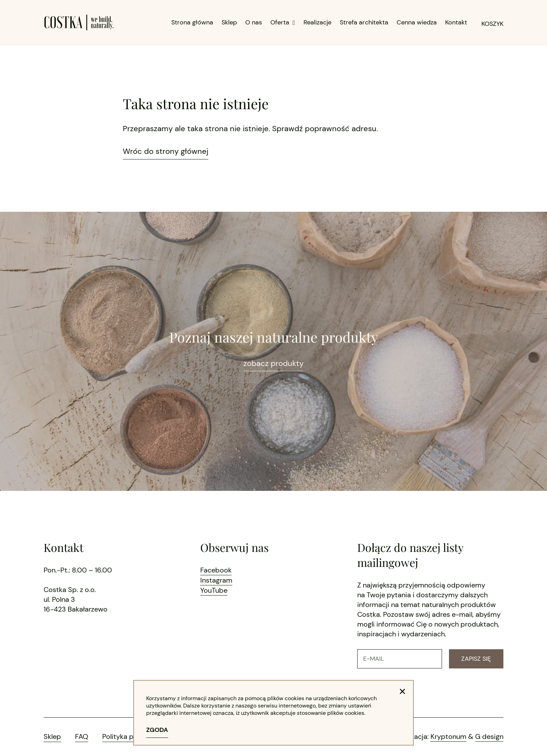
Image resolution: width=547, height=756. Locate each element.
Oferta (283, 23)
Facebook (216, 570)
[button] (402, 691)
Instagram (216, 580)
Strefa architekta (364, 23)
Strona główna (192, 23)
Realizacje (317, 23)
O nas (254, 23)
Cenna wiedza (417, 23)
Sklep (229, 23)
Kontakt (456, 23)
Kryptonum (448, 736)
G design (489, 736)
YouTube (214, 590)
